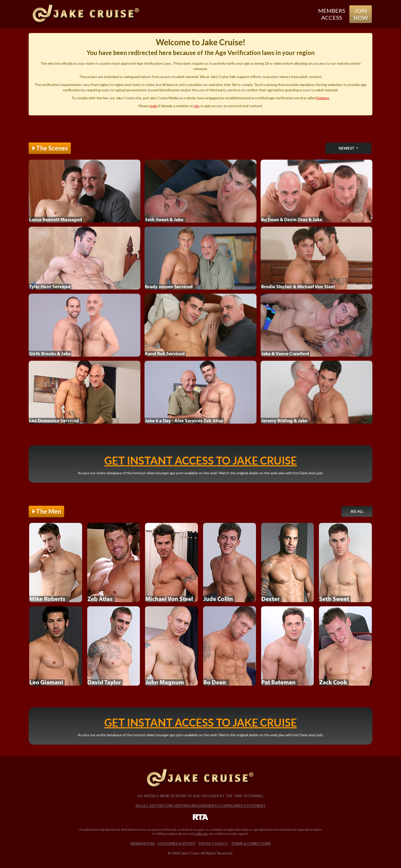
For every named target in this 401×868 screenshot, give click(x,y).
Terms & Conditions (251, 843)
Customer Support (177, 843)
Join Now (361, 14)
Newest (347, 148)
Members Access (332, 14)
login (154, 106)
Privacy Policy (213, 843)
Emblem (323, 98)
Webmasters (143, 843)
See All (357, 511)
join (197, 106)
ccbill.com (201, 834)
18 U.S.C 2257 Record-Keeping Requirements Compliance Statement (201, 805)
